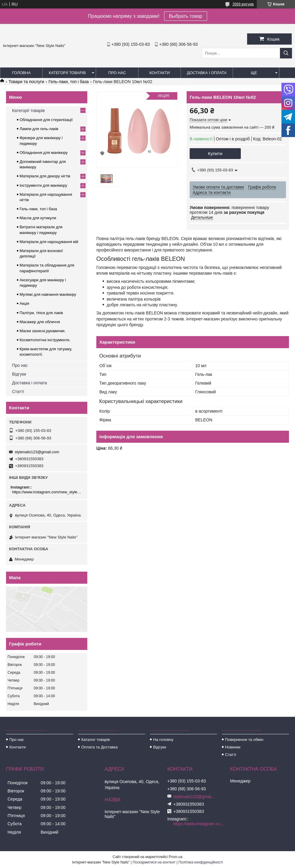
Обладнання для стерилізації (46, 120)
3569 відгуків (243, 4)
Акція (24, 303)
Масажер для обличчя (40, 322)
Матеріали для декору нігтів (45, 176)
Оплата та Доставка (99, 747)
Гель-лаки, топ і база (69, 82)
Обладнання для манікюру (44, 153)
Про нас (117, 73)
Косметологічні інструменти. (45, 340)
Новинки (233, 747)
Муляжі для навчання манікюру (48, 294)
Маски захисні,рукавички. (43, 331)
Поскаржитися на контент (154, 862)
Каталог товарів (96, 740)
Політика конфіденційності (201, 862)
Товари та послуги (26, 82)
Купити (215, 153)
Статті (18, 392)
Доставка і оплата (207, 73)
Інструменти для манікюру (43, 185)
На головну (163, 740)
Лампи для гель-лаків (39, 129)
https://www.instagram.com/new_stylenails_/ (47, 492)
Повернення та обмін (244, 740)
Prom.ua (176, 857)
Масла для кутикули (38, 218)
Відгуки (19, 374)
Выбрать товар (186, 16)
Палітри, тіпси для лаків (41, 313)
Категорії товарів (67, 73)
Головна (21, 73)
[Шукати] (286, 53)
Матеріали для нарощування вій (49, 242)
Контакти (160, 73)
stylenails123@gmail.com (37, 452)
